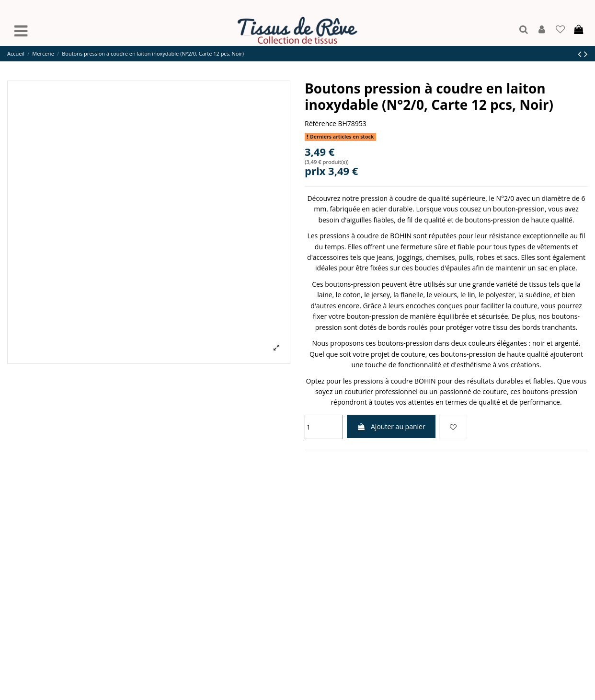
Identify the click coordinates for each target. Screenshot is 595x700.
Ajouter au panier (391, 426)
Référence (320, 123)
